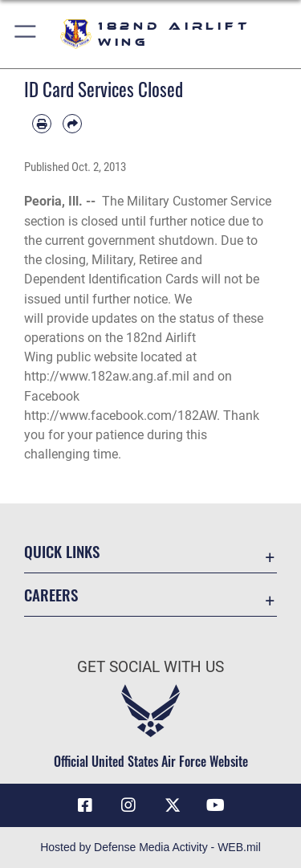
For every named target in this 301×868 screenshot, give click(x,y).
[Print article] (42, 124)
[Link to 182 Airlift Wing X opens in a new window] (173, 805)
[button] (26, 34)
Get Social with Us (150, 667)
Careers (51, 595)
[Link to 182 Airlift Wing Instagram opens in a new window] (128, 805)
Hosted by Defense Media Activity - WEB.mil (150, 847)
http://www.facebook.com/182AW (120, 416)
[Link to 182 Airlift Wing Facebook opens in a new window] (85, 805)
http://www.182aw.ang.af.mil (107, 376)
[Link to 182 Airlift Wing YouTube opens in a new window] (216, 805)
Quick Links (62, 551)
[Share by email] (72, 124)
